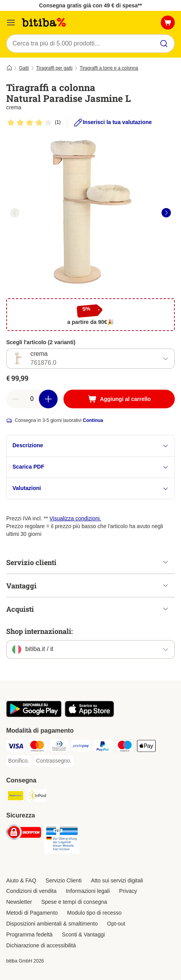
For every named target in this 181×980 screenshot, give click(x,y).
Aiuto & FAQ (21, 880)
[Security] (24, 833)
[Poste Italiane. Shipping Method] (16, 797)
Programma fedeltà (29, 934)
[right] (166, 213)
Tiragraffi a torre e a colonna (109, 68)
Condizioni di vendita (31, 891)
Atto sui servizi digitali (117, 880)
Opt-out (116, 924)
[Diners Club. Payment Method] (59, 747)
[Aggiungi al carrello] (119, 399)
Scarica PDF (90, 467)
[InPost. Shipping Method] (37, 797)
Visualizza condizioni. (75, 518)
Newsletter (19, 902)
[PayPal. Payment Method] (103, 747)
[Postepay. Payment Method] (81, 747)
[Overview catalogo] (11, 23)
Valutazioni (90, 488)
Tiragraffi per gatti (54, 68)
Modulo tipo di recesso (94, 913)
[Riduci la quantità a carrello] (16, 399)
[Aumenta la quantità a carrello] (48, 399)
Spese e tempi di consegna (74, 902)
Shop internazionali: (40, 631)
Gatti (24, 68)
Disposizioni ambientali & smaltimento (52, 924)
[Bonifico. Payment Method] (19, 761)
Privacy (128, 891)
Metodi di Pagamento (32, 913)
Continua (93, 420)
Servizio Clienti (64, 880)
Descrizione (90, 445)
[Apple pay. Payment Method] (146, 747)
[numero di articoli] (32, 399)
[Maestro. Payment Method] (125, 747)
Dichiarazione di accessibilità (41, 945)
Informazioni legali (88, 891)
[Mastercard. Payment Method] (37, 747)
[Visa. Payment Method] (16, 747)
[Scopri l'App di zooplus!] (34, 715)
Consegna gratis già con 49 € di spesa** (90, 5)
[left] (15, 213)
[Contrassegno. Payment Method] (54, 761)
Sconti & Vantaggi (83, 934)
